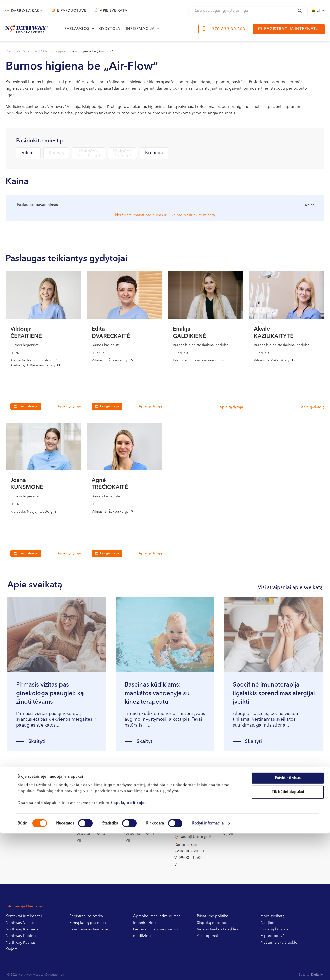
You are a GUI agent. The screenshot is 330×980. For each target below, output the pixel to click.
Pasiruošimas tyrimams (89, 929)
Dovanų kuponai (275, 929)
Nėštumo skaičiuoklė (279, 943)
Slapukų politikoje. (128, 516)
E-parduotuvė (72, 11)
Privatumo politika (213, 916)
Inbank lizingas (146, 923)
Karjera (12, 949)
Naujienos (270, 923)
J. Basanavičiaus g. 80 (247, 806)
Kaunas (56, 153)
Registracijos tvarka (86, 916)
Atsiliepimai (207, 936)
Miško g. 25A (142, 806)
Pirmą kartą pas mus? (88, 923)
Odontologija (52, 51)
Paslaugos (77, 29)
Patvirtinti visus (288, 491)
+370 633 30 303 (227, 29)
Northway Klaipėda (22, 929)
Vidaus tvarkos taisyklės (218, 929)
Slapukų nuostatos (213, 923)
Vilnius (28, 153)
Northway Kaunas (21, 943)
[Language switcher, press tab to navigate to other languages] (318, 11)
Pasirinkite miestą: (40, 141)
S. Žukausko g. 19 (97, 806)
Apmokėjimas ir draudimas (157, 916)
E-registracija (28, 407)
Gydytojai (111, 29)
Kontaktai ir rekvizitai (24, 916)
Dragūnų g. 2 (191, 806)
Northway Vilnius (20, 923)
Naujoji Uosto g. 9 (195, 837)
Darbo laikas (25, 11)
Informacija (140, 29)
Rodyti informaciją (208, 536)
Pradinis (12, 51)
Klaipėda (88, 153)
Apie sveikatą (114, 11)
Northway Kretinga (22, 936)
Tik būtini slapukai (288, 505)
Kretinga (154, 153)
